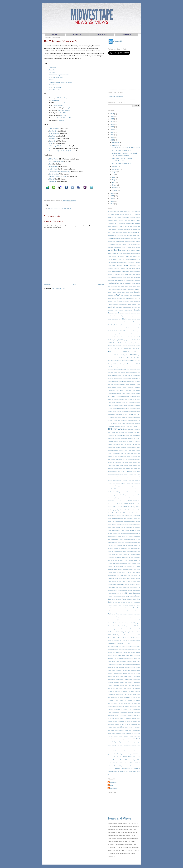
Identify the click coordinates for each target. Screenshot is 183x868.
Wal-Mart (138, 754)
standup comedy (136, 653)
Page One (137, 560)
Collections (121, 313)
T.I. (122, 674)
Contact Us (115, 41)
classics (118, 307)
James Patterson (119, 450)
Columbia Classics (130, 313)
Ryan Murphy (122, 626)
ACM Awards (117, 218)
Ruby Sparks (137, 623)
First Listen (111, 382)
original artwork (126, 557)
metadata (133, 513)
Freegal (124, 388)
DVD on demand (119, 352)
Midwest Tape (113, 788)
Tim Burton (121, 721)
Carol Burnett (129, 286)
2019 (112, 127)
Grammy (126, 408)
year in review (119, 772)
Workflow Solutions (121, 769)
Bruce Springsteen (125, 280)
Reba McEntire (117, 596)
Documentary (124, 343)
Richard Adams (113, 605)
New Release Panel (135, 543)
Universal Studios (113, 748)
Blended (52, 80)
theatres (110, 721)
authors (124, 250)
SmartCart (120, 644)
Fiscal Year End (119, 382)
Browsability (111, 280)
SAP (124, 629)
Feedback (111, 379)
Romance (134, 617)
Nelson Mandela (128, 540)
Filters (124, 379)
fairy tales (111, 373)
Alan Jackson (112, 226)
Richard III (132, 605)
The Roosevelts (133, 709)
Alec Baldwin (134, 226)
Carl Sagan (121, 286)
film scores (117, 379)
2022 (112, 119)
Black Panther (128, 262)
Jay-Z (128, 453)
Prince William (126, 581)
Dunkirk (138, 349)
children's (132, 298)
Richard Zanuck (128, 608)
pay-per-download (128, 569)
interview (121, 441)
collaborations (128, 310)
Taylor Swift (123, 677)
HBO (114, 420)
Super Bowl (112, 671)
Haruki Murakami (117, 417)
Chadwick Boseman (129, 295)
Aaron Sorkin (115, 215)
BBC (124, 256)
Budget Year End (117, 283)
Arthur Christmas (126, 247)
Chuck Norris (121, 304)
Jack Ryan (124, 444)
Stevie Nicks (112, 662)
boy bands (115, 274)
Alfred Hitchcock (128, 229)
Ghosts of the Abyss (134, 400)
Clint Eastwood (124, 307)
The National (126, 706)
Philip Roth (116, 575)
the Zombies (127, 718)
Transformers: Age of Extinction (59, 75)
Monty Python (112, 525)
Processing (112, 584)
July (114, 174)
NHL (124, 546)
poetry (116, 578)
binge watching (115, 262)
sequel (128, 635)
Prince (119, 581)
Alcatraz (127, 226)
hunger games (135, 429)
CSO (119, 322)
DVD (62, 208)
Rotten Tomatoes (120, 623)
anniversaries (132, 241)
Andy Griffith (134, 238)
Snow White (127, 644)
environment (132, 364)
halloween (131, 411)
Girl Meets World (121, 403)
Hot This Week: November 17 (122, 156)
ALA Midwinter (136, 223)
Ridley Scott (137, 608)
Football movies (121, 385)
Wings (121, 766)
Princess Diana (136, 581)
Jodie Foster (129, 462)
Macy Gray (116, 501)
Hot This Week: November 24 (122, 150)
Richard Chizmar (123, 605)
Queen (121, 587)
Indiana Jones (136, 435)
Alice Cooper (137, 229)
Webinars (116, 760)
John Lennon (126, 468)
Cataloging (137, 292)
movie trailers (112, 528)
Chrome (115, 304)
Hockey (128, 423)
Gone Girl (126, 405)
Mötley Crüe (133, 525)
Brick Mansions (54, 85)
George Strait (129, 397)
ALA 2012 (131, 220)
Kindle (128, 483)
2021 (112, 122)
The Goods (131, 691)
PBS (135, 569)
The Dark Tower (136, 686)
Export (123, 370)
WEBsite (77, 35)
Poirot (120, 578)
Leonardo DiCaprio (126, 492)
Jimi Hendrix (126, 459)
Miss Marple (115, 522)
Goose (131, 405)
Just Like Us (117, 477)
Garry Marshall (136, 391)
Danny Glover (119, 328)
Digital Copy (122, 340)
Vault (115, 751)
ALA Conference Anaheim (123, 223)
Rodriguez (130, 614)
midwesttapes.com (117, 519)
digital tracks (129, 340)
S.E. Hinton (137, 626)
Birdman (122, 262)
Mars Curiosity (118, 507)
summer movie (136, 665)
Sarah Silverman (130, 629)
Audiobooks (53, 208)
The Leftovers (128, 700)
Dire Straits (137, 340)
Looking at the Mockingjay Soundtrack (124, 153)
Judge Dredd (120, 474)
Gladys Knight (133, 403)
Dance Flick (111, 328)
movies (118, 528)
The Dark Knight (127, 686)
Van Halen (135, 748)
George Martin (121, 394)
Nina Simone (131, 549)
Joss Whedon (112, 474)
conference (115, 316)
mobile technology (135, 522)
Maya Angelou (121, 510)
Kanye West (115, 480)
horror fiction (129, 426)
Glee (139, 402)
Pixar (136, 575)
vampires (129, 748)
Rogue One (111, 617)
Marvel (125, 507)
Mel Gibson (129, 510)
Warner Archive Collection (115, 757)
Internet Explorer (113, 441)
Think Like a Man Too (56, 90)
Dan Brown (130, 325)
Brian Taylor (130, 277)
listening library (115, 498)
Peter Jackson (117, 572)
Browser (117, 280)
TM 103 (122, 724)
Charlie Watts (125, 298)
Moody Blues (119, 525)
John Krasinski (118, 468)
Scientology (121, 632)
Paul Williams (118, 569)
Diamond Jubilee (126, 337)
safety (113, 629)
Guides (134, 409)
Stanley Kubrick (113, 656)
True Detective (117, 739)
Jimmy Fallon (134, 459)
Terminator (131, 677)
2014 (112, 140)
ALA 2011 (125, 221)
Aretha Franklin (122, 244)
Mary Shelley (131, 507)
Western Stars (124, 763)
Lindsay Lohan (134, 495)
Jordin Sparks (137, 471)
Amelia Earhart (112, 235)
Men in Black (112, 513)
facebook (138, 370)
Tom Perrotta (125, 730)
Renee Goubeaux (117, 599)
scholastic (138, 629)
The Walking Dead (129, 715)
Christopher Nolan (128, 301)
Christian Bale (112, 301)
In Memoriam (119, 435)
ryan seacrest (130, 626)
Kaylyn (110, 785)
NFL (122, 546)
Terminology (137, 677)
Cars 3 (125, 289)
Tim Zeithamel (128, 721)
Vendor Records (121, 751)
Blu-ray (126, 265)
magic (126, 501)
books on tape (112, 271)
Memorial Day (136, 510)
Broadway (137, 277)
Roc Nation (131, 611)
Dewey (119, 337)
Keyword (123, 483)
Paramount (111, 563)
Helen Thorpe (131, 420)
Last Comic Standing (127, 486)
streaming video (131, 662)
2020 (112, 124)
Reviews (123, 602)
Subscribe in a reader (116, 96)
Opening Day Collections (129, 555)
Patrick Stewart (132, 563)
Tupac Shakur (126, 739)
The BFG (135, 680)
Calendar (138, 283)
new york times (112, 546)
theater (134, 718)
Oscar (132, 557)
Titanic (110, 724)
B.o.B (120, 253)
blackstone (119, 265)
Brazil (125, 277)
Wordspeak (111, 769)
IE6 (126, 432)
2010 (112, 201)
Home (74, 284)
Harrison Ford (132, 414)
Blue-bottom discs (135, 265)
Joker (131, 471)
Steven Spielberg (129, 659)
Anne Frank (124, 241)
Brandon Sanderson (117, 277)
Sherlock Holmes (136, 638)
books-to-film (128, 271)
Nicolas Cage (130, 546)
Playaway (111, 578)
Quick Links (126, 587)
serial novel (134, 635)
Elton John (134, 361)
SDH (109, 635)
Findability (129, 379)
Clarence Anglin (136, 304)
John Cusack (124, 465)
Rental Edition (126, 599)
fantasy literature (116, 376)
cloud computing (133, 307)
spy (114, 653)
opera (115, 557)
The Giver (117, 691)
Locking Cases (123, 498)
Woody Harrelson (135, 766)
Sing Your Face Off (122, 641)
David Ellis (119, 331)
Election (119, 361)
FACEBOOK (102, 35)
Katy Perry (122, 480)
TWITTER (126, 35)
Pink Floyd (131, 575)
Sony (117, 647)
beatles (135, 256)
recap (127, 596)
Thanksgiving (119, 680)
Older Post (101, 284)
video (135, 751)
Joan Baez (121, 462)
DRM (134, 349)
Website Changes (125, 760)
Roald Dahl (116, 611)
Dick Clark (134, 337)
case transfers (136, 289)
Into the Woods (128, 441)
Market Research (129, 504)
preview (138, 578)
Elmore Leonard (126, 361)
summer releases (135, 668)
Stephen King (112, 659)
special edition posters (131, 650)
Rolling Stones (119, 617)
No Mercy (138, 549)
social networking (136, 644)
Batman (119, 256)
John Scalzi (134, 468)
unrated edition (122, 748)
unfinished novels (135, 745)
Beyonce (115, 259)
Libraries (119, 495)
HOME (55, 35)
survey (133, 671)
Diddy (139, 337)
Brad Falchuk (132, 274)
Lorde (129, 498)
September (116, 169)
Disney (110, 343)
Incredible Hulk (128, 435)
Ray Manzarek (121, 593)
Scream (134, 632)
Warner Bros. (127, 757)
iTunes (136, 441)
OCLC (110, 554)
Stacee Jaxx (127, 653)
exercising (111, 370)
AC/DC (132, 215)
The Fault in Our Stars (56, 77)
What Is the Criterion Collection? (123, 158)
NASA (122, 534)
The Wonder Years (118, 718)
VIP (134, 754)
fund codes (116, 391)
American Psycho (126, 238)
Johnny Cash (117, 471)
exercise (138, 367)
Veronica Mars (129, 751)
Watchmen (134, 757)
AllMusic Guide (127, 232)
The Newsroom (134, 706)
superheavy (119, 671)
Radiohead (124, 590)
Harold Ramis (116, 414)
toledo (122, 727)
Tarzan (110, 677)
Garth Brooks (112, 394)
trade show (126, 736)
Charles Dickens (116, 298)
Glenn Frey (111, 405)
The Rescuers (124, 709)
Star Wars (130, 656)
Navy (127, 537)
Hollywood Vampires (114, 426)
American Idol (116, 238)
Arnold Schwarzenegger (134, 244)
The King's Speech (119, 700)
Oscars (136, 557)
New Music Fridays (123, 543)
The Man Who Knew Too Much (128, 703)
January (115, 190)
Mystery (110, 534)
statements (137, 656)
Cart (129, 289)
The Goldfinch (124, 691)
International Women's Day (128, 438)
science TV (115, 632)
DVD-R (126, 352)
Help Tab (138, 420)
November (116, 145)
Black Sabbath (136, 262)
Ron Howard (132, 620)
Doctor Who (116, 343)
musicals (138, 531)
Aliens (113, 232)
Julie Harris (137, 474)
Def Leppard (137, 331)
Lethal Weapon (112, 495)
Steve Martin (120, 659)
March (115, 185)
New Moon (114, 543)
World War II (131, 769)
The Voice (121, 715)
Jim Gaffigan (112, 459)
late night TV (115, 489)
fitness (126, 382)
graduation (120, 409)
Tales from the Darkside (134, 674)
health (118, 420)
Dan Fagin (137, 325)
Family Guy (117, 373)
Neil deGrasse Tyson (135, 537)
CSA (116, 322)
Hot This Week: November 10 (122, 161)
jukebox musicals (129, 474)
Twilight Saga (121, 742)
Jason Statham (112, 453)
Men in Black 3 (120, 513)
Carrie (135, 286)
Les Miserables (136, 492)
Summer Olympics (124, 668)
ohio (114, 555)
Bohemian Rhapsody (120, 268)
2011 (112, 198)
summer (122, 665)
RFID (132, 602)
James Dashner (132, 447)
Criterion (124, 319)
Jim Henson (119, 459)
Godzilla (52, 70)
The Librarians (136, 700)
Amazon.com (136, 232)
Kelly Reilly (129, 480)
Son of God (111, 647)
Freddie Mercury (117, 388)
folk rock (114, 385)
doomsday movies (121, 346)
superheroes (126, 671)
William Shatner (113, 766)
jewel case (137, 456)
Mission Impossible (125, 522)
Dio (133, 340)
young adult (133, 772)
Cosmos (126, 316)
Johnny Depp (125, 471)
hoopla (122, 426)
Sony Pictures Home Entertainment (128, 647)
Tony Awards (122, 733)
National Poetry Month (119, 537)
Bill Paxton (126, 259)
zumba (118, 775)
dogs (129, 343)
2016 (112, 135)
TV (137, 739)
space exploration (120, 650)
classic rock (112, 307)
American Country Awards (124, 235)
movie (139, 525)
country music (133, 316)
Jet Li (132, 456)
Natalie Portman (129, 534)
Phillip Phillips (124, 575)
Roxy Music (129, 623)
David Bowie (112, 331)
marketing (138, 504)
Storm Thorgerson (121, 662)
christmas (120, 301)
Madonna (122, 501)
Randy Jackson (112, 593)
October (115, 166)
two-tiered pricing (130, 742)
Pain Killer (63, 113)
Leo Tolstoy (117, 492)
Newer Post (47, 284)
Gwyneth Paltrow (117, 411)
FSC (133, 388)
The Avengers (128, 679)
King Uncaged (135, 483)
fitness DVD (131, 382)
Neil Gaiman (120, 540)
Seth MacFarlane (118, 638)
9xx (129, 212)
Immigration (111, 435)
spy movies (119, 653)
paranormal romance (121, 563)
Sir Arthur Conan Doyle (134, 641)
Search (114, 635)
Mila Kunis (127, 519)
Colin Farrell (119, 310)
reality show (132, 593)
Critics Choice (132, 319)
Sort (139, 647)
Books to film (120, 271)
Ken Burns (135, 480)
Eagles (117, 355)
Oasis (139, 551)
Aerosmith (132, 218)
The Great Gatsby (118, 694)
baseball (114, 256)
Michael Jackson (121, 516)
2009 (112, 204)
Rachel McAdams (116, 590)
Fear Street (124, 376)
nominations (115, 551)
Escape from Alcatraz (128, 367)
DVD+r (131, 352)
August (115, 172)
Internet (138, 438)
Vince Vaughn (128, 754)
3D (127, 212)
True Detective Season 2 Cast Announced (126, 148)
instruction (117, 438)
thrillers (115, 721)
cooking (121, 316)
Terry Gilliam (112, 680)
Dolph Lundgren (136, 343)
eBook (127, 355)
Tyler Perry (120, 745)
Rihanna (110, 611)
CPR (120, 319)
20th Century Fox (121, 212)
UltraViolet (127, 745)
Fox (135, 385)
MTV (132, 528)
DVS (139, 352)
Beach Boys (129, 256)
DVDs (135, 352)
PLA (139, 575)
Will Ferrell (131, 763)
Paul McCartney (118, 566)
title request (116, 724)
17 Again (111, 212)
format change (130, 385)
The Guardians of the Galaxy (132, 694)
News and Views (120, 818)
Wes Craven (117, 763)
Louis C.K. (134, 498)
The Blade (114, 682)
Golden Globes (119, 405)
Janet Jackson (136, 450)
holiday (132, 423)
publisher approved (130, 584)
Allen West (119, 232)
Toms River (115, 733)
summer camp (128, 665)
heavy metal (124, 420)
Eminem (118, 364)
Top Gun (134, 733)
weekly (133, 760)
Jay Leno (124, 453)
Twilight (115, 742)
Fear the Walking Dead (134, 376)
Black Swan (112, 265)
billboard (131, 259)
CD (59, 208)
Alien (110, 232)
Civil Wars (128, 304)
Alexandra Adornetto (117, 229)
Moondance (127, 525)
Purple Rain (115, 587)
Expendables (117, 370)
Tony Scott (128, 733)
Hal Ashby (125, 411)
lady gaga (118, 486)
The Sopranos (116, 712)
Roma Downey (127, 617)
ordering (119, 557)
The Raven (117, 709)
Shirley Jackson (112, 641)
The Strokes (135, 712)
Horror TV (137, 426)
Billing (136, 259)
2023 (112, 116)
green (130, 409)
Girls (127, 403)
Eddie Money (123, 358)
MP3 (122, 528)
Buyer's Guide (131, 283)
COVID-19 (115, 319)
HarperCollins (124, 414)
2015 (112, 137)
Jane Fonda (128, 450)
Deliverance (121, 334)
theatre (138, 718)
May (114, 180)
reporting (134, 599)
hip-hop (110, 423)
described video (129, 334)
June (114, 177)
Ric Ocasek (137, 602)
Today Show (116, 727)
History (124, 423)
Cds (122, 295)
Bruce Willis (134, 280)
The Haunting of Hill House (116, 697)
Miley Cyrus (134, 519)
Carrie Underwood (117, 289)
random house (136, 590)
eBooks (133, 355)
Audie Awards (136, 247)
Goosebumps (137, 405)
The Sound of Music (125, 712)
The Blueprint (121, 682)
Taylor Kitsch (116, 677)
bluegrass (111, 268)
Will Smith (138, 763)
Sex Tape (52, 72)
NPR (135, 551)
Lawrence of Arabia (132, 489)
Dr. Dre (121, 349)
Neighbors (52, 67)
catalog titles (129, 292)
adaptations (126, 218)
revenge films (117, 602)
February (115, 188)
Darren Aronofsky (136, 328)
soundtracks (111, 650)
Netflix (135, 540)
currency (130, 322)
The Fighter (119, 688)
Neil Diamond (112, 540)
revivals (128, 602)
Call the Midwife (113, 286)
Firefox (134, 379)
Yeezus (126, 772)
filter (121, 379)
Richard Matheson (118, 608)
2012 (112, 196)
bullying (125, 283)
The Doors (111, 688)
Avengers (111, 253)
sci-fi (110, 632)
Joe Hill (135, 462)
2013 (112, 193)
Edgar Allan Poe (132, 358)
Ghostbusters (124, 400)
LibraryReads (126, 495)
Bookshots (135, 271)
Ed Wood (116, 358)
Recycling (132, 596)
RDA (127, 593)
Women (126, 766)
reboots (123, 596)
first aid (138, 379)
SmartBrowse (112, 644)
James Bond (136, 444)
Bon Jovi (129, 268)
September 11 (121, 635)
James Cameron (121, 447)
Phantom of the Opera (129, 572)
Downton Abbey (113, 349)
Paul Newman (128, 566)
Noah (110, 551)
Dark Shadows (127, 328)
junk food (111, 477)
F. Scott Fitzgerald (130, 370)
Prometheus (120, 584)
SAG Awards (119, 629)
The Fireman (127, 688)
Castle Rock (121, 292)
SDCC (139, 632)
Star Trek (122, 656)
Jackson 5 (130, 444)
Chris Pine (137, 298)
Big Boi (120, 259)
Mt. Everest (127, 528)
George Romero (120, 397)
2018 (112, 129)
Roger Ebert (137, 614)
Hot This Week (69, 208)
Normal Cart (130, 551)
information (111, 438)
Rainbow (130, 590)
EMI (114, 364)
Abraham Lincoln (124, 215)
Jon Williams (112, 782)
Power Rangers (131, 578)
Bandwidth (133, 253)
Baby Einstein (126, 253)
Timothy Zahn (136, 721)
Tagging (125, 674)
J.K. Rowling (116, 444)
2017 (112, 132)
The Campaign (129, 682)
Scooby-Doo (128, 632)
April (114, 182)
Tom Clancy (111, 730)
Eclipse (138, 355)
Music (132, 530)
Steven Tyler (137, 659)
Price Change (112, 581)
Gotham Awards (112, 409)
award (116, 253)
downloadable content (134, 346)
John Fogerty (133, 465)
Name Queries (117, 534)
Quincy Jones (134, 587)
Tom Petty (131, 730)
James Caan (112, 447)
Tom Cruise (118, 730)
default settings (112, 334)
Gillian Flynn (112, 403)
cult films (124, 322)
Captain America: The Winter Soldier (61, 82)
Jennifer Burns (117, 456)
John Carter (116, 465)
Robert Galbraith (124, 611)
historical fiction (117, 423)
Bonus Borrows (136, 268)
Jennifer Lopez (126, 456)
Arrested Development (114, 247)
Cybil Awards (123, 325)
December (116, 142)
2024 (112, 114)
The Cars (135, 682)
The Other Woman (55, 87)
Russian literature (113, 626)
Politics (124, 578)
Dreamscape (128, 349)
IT (133, 441)
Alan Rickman (120, 226)
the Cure (119, 686)
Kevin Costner (116, 483)
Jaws (119, 453)
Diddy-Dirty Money (113, 340)
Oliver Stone (118, 555)
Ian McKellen (120, 432)
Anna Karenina (117, 241)
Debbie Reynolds (128, 331)
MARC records (133, 501)
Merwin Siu (127, 513)
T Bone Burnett (117, 674)
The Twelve (115, 715)
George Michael (131, 394)
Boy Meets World (123, 274)
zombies (114, 775)
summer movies (113, 668)
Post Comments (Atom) (59, 288)
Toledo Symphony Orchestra (132, 727)
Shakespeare (127, 638)
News (118, 546)
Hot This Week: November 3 (60, 41)
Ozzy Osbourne (129, 560)
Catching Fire (112, 295)
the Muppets (118, 706)
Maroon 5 (111, 507)
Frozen (129, 388)
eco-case (111, 358)
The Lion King (112, 703)
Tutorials (133, 739)
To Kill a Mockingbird (131, 724)
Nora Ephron (123, 551)
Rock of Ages (123, 614)
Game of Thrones (125, 391)
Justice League (125, 477)
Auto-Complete (131, 250)
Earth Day (122, 355)
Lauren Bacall (123, 489)
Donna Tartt (112, 346)
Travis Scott (133, 736)
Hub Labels (127, 429)
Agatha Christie (118, 221)
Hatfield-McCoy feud (127, 417)
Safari (110, 629)
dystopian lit (111, 355)
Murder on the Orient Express (121, 531)
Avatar (138, 250)
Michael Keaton (131, 516)
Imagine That (132, 432)
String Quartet (115, 665)
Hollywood (138, 423)
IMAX (139, 432)
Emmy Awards (124, 364)
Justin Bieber (133, 477)
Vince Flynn (120, 754)
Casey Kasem (112, 292)
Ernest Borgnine (116, 367)
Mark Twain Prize (119, 504)
